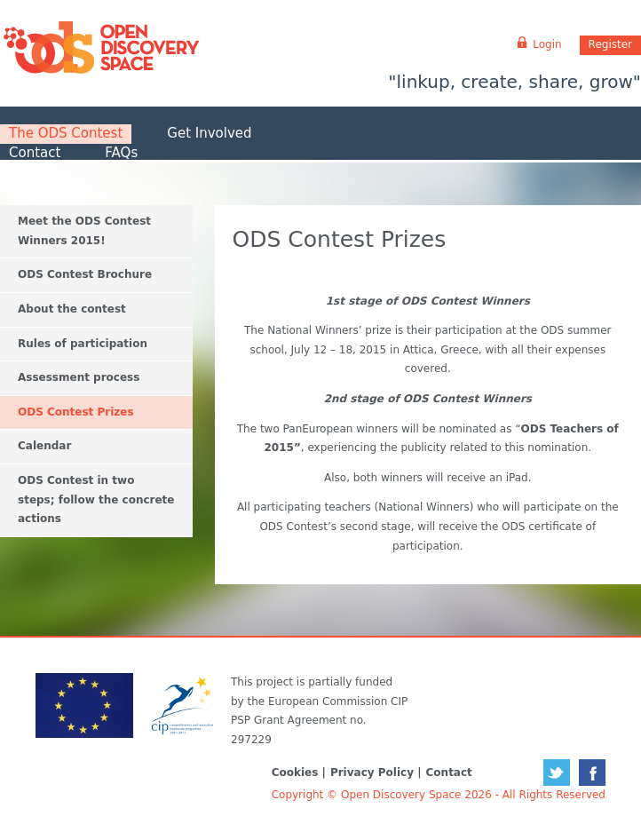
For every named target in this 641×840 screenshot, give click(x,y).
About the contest (72, 309)
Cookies (295, 773)
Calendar (44, 446)
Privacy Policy (372, 773)
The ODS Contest (66, 133)
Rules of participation (83, 344)
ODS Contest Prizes (76, 412)
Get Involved (209, 133)
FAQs (121, 153)
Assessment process (79, 377)
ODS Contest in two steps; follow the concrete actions (96, 499)
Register (610, 44)
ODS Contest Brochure (85, 274)
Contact (35, 153)
